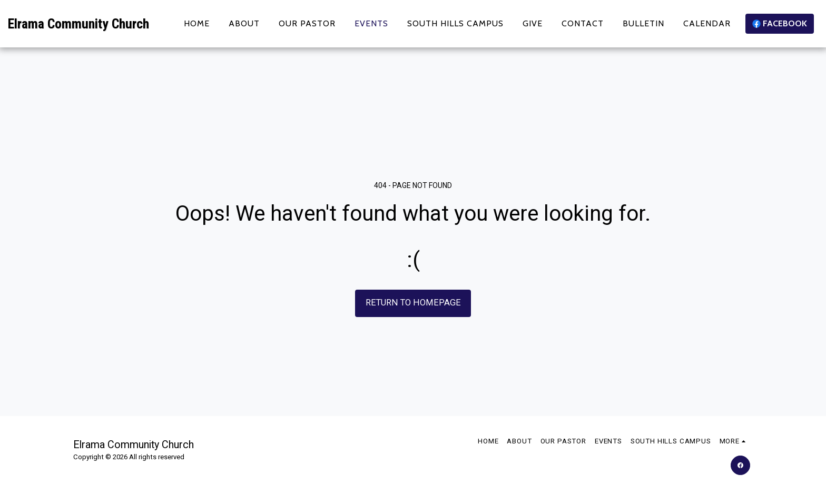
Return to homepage (413, 303)
